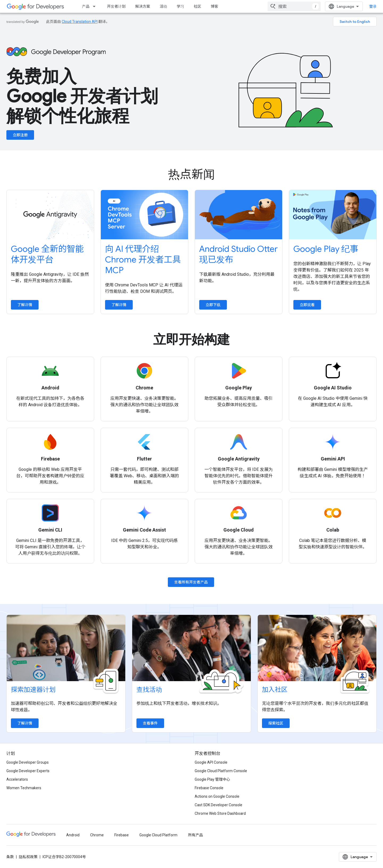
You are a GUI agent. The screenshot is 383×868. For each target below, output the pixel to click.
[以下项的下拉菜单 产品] (96, 6)
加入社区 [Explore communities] (275, 690)
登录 (373, 6)
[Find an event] (191, 648)
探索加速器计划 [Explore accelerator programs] (33, 690)
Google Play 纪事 (326, 249)
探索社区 (276, 723)
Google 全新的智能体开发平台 (47, 254)
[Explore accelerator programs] (66, 648)
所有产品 (195, 835)
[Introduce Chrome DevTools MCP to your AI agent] (144, 215)
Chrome (97, 835)
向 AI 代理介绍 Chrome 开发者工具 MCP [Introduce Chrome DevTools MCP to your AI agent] (143, 260)
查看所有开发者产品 (191, 582)
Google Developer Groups (28, 762)
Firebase (122, 835)
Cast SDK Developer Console (218, 805)
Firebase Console (209, 788)
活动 (163, 6)
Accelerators (17, 779)
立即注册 (20, 135)
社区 (197, 6)
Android (73, 835)
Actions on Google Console (217, 796)
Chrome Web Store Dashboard (220, 813)
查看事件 (150, 723)
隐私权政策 (28, 857)
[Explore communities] (317, 648)
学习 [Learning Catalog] (180, 6)
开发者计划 (116, 6)
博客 (214, 6)
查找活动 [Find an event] (149, 690)
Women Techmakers (24, 788)
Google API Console (211, 762)
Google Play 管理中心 (212, 779)
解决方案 (143, 6)
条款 (10, 857)
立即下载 (213, 305)
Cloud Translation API (80, 22)
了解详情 (25, 305)
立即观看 (307, 305)
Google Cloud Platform (158, 835)
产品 (86, 6)
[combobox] (294, 6)
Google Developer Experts (28, 771)
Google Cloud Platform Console (221, 771)
